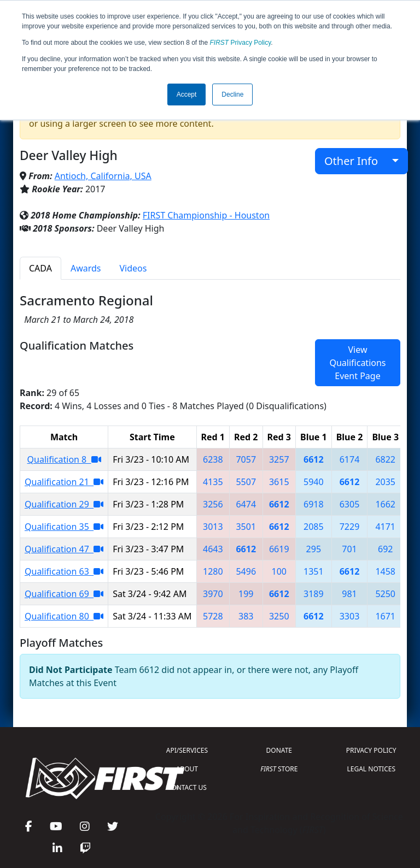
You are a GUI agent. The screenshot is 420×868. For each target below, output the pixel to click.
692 (385, 549)
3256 (213, 504)
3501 (246, 527)
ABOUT (187, 769)
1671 (385, 616)
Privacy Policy (241, 43)
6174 (350, 459)
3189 (314, 594)
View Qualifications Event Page (357, 363)
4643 (213, 549)
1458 (385, 571)
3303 (350, 616)
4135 (213, 482)
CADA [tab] (40, 268)
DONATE (279, 750)
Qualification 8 (64, 459)
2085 (314, 527)
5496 (246, 571)
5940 (314, 482)
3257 (279, 459)
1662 (385, 504)
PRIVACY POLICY (371, 750)
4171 (385, 527)
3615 (279, 482)
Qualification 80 (64, 616)
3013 (213, 527)
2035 (385, 482)
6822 (385, 459)
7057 (246, 459)
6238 (213, 459)
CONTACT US (187, 787)
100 (279, 571)
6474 (246, 504)
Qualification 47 (64, 549)
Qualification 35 (64, 527)
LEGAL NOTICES (372, 769)
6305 (350, 504)
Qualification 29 (64, 504)
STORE (279, 769)
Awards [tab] (86, 268)
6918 (314, 504)
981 (349, 594)
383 (246, 616)
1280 (213, 571)
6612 (314, 459)
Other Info (357, 161)
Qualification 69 (64, 594)
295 (314, 549)
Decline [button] (232, 95)
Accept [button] (187, 95)
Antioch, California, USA (103, 176)
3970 (213, 594)
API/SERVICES (187, 750)
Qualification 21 (64, 482)
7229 (350, 527)
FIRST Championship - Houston (206, 215)
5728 (213, 616)
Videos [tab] (133, 268)
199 (246, 594)
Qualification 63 (64, 571)
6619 (279, 549)
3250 (279, 616)
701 (349, 549)
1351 (314, 571)
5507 (246, 482)
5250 (385, 594)
